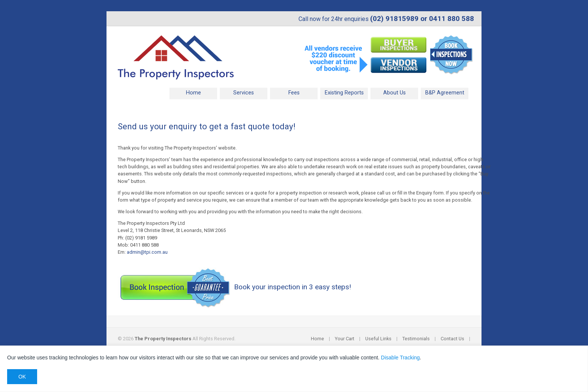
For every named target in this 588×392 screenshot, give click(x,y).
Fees (294, 93)
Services (244, 93)
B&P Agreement (445, 93)
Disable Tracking (400, 358)
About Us (394, 93)
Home (193, 93)
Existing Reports (344, 93)
